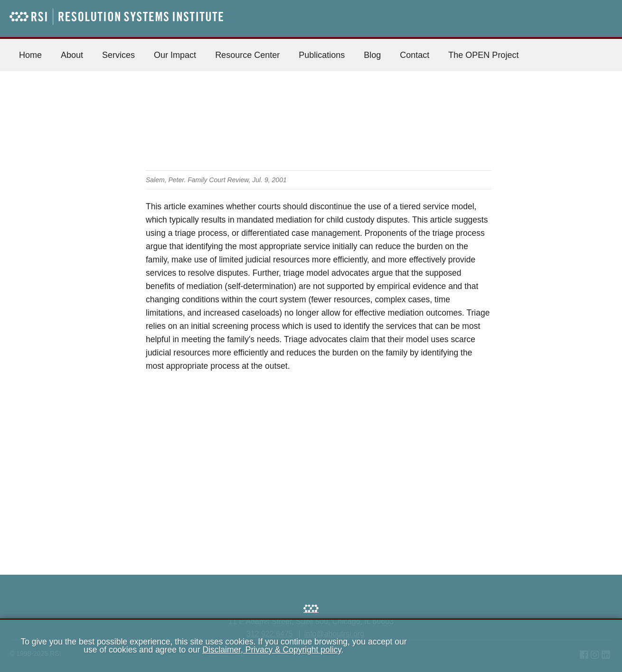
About (72, 55)
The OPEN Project (483, 55)
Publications (322, 55)
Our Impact (175, 55)
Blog (372, 55)
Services (118, 55)
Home (30, 55)
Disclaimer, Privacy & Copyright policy (272, 650)
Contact (415, 55)
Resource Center (247, 55)
